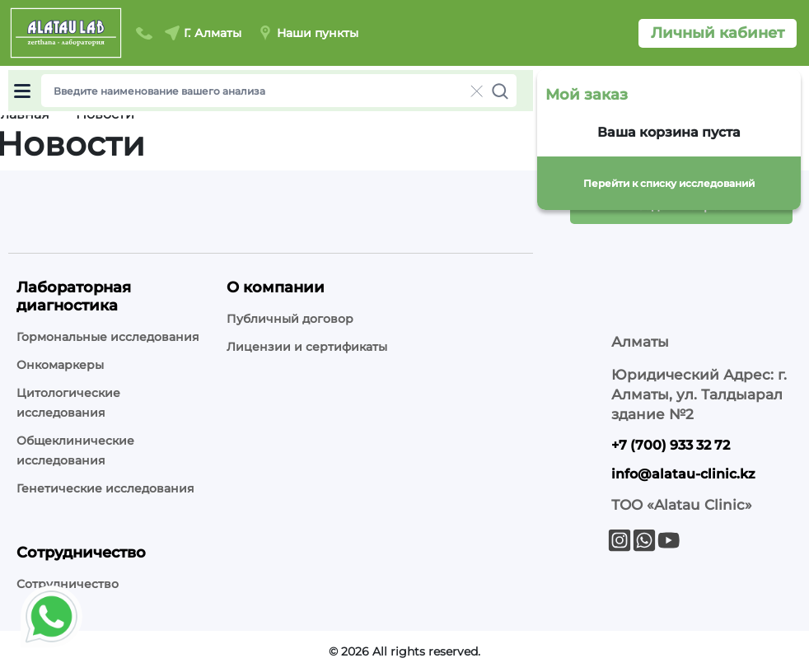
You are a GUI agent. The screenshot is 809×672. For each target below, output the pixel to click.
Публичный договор (290, 319)
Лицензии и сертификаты (307, 347)
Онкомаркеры (60, 365)
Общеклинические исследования (75, 450)
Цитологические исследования (68, 403)
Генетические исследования (105, 488)
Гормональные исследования (108, 337)
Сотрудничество (68, 584)
